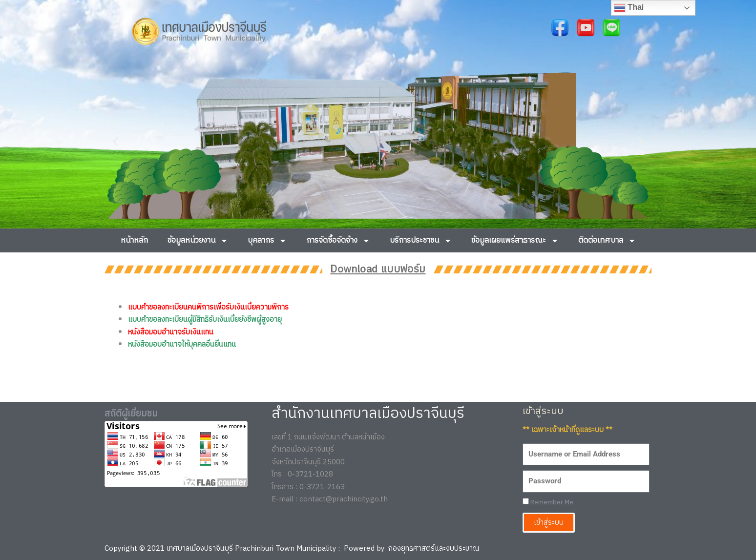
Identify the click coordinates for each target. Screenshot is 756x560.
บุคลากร (267, 241)
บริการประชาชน (421, 241)
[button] (115, 141)
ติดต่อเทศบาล (607, 241)
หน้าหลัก (134, 240)
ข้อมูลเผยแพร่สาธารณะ (515, 241)
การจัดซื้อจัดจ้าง (338, 241)
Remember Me (548, 503)
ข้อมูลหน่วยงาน (198, 241)
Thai (629, 8)
